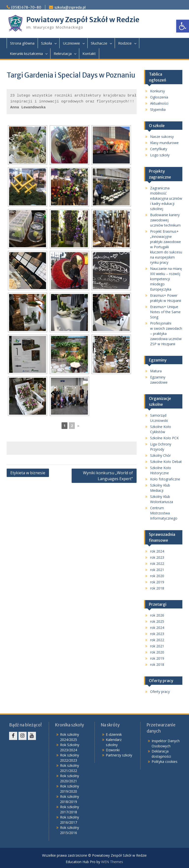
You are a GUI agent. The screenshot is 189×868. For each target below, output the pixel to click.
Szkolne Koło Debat (166, 462)
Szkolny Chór (160, 455)
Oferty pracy (160, 692)
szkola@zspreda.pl (70, 7)
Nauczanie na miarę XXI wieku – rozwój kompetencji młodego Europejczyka (166, 279)
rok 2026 (157, 615)
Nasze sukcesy (162, 137)
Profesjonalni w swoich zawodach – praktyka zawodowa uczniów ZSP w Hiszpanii (166, 334)
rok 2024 (157, 551)
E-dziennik (114, 734)
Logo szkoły (160, 155)
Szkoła (47, 43)
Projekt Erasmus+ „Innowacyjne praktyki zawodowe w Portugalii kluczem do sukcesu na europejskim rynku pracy (166, 247)
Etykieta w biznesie (28, 473)
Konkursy (157, 91)
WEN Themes (112, 862)
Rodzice (125, 43)
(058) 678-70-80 (26, 7)
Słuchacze (99, 43)
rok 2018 (157, 588)
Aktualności (159, 103)
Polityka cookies (165, 762)
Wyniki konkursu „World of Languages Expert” (108, 476)
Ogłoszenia (159, 97)
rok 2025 (157, 621)
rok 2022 (157, 564)
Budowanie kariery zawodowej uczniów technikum (165, 220)
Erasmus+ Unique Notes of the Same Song (165, 312)
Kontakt (89, 53)
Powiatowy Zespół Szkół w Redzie (83, 20)
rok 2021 (157, 570)
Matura (156, 371)
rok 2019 (157, 582)
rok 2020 (157, 576)
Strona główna (22, 43)
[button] (183, 26)
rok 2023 (157, 557)
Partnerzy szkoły (119, 755)
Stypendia (158, 109)
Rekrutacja (63, 53)
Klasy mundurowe (164, 143)
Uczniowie (71, 43)
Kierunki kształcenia (26, 53)
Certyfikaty (159, 149)
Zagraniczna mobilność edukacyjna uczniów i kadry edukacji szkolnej (166, 198)
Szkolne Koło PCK (164, 438)
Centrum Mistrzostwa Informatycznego (164, 513)
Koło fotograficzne (165, 479)
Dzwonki (113, 750)
